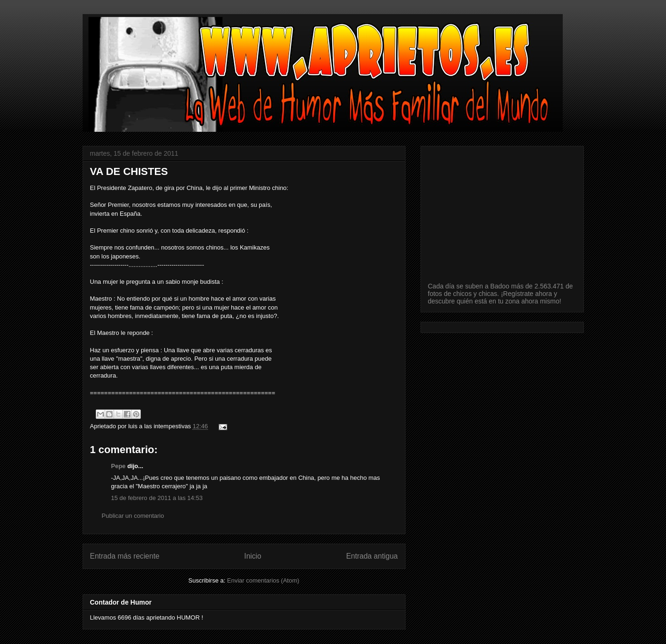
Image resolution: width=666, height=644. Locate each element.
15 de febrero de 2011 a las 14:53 (157, 498)
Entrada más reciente (125, 556)
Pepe (119, 466)
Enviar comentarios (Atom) (263, 580)
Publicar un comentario (133, 516)
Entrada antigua (372, 556)
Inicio (253, 556)
